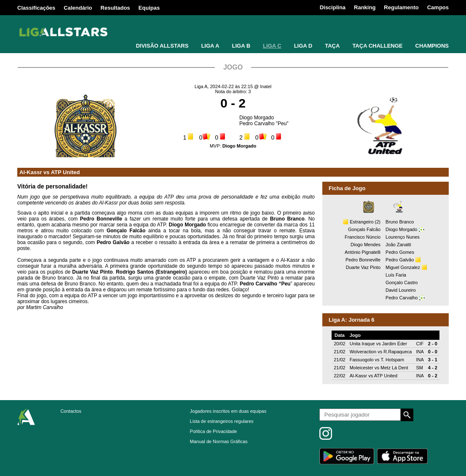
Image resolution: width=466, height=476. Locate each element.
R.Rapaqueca (398, 352)
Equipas (149, 8)
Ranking (365, 7)
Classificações (36, 8)
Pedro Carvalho (402, 298)
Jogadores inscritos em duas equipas (228, 411)
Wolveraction (363, 352)
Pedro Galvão (400, 260)
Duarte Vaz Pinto (363, 267)
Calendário (78, 8)
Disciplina (333, 7)
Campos (438, 7)
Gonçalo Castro (402, 282)
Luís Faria (396, 275)
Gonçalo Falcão (364, 229)
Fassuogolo (362, 360)
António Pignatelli (363, 252)
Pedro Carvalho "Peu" (264, 124)
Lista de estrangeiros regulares (222, 421)
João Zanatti (398, 245)
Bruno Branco (400, 222)
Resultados (115, 8)
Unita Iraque (362, 344)
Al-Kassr (31, 172)
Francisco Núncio (363, 237)
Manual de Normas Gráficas (219, 441)
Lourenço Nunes (403, 237)
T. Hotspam (392, 360)
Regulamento (401, 7)
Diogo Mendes (366, 245)
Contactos (71, 411)
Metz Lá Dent (394, 368)
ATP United (66, 172)
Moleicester (362, 368)
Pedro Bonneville (363, 260)
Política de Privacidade (214, 431)
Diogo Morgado (257, 118)
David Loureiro (401, 290)
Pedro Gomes (400, 252)
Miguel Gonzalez (403, 267)
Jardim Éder (395, 344)
